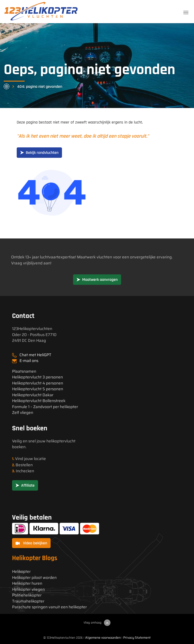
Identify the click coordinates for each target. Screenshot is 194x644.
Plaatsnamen (24, 371)
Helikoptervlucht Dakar (33, 395)
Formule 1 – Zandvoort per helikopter (45, 407)
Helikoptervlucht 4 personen (38, 383)
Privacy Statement (137, 638)
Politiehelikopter (27, 595)
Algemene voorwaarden (103, 638)
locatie (40, 459)
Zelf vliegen (23, 413)
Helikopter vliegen (28, 589)
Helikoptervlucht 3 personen (37, 377)
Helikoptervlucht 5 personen (38, 389)
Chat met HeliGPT (35, 355)
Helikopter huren (27, 583)
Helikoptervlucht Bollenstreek (39, 401)
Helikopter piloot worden (34, 578)
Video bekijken (31, 543)
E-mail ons (29, 361)
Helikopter (21, 572)
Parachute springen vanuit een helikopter (49, 607)
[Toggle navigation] (186, 13)
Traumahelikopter (28, 601)
